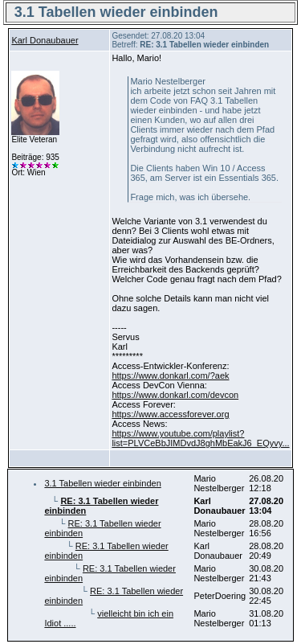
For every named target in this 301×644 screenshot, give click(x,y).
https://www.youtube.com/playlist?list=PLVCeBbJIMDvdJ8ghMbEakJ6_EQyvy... (200, 438)
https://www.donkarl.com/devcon (175, 395)
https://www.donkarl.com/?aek (170, 375)
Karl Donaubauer (45, 40)
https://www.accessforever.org (170, 414)
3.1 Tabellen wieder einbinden (102, 483)
